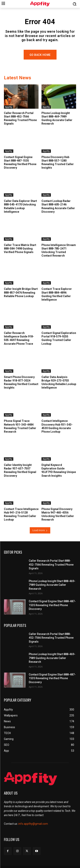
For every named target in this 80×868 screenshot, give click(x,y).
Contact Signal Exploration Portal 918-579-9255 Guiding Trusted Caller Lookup (59, 338)
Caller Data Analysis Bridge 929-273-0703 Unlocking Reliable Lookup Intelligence (59, 382)
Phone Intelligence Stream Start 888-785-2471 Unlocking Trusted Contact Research (59, 250)
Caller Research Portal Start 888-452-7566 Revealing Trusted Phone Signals (20, 118)
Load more (40, 530)
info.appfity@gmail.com (33, 824)
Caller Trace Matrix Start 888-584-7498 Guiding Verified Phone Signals (20, 249)
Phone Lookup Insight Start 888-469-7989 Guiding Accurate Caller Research (57, 118)
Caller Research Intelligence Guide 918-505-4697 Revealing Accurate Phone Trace (19, 338)
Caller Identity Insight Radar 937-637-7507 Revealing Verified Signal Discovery (20, 470)
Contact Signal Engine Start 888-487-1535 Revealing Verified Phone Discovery (52, 605)
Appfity (9, 107)
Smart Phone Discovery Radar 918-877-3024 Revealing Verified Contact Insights (21, 382)
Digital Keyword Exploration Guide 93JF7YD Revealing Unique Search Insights (59, 470)
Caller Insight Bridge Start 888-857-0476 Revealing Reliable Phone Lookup (21, 292)
